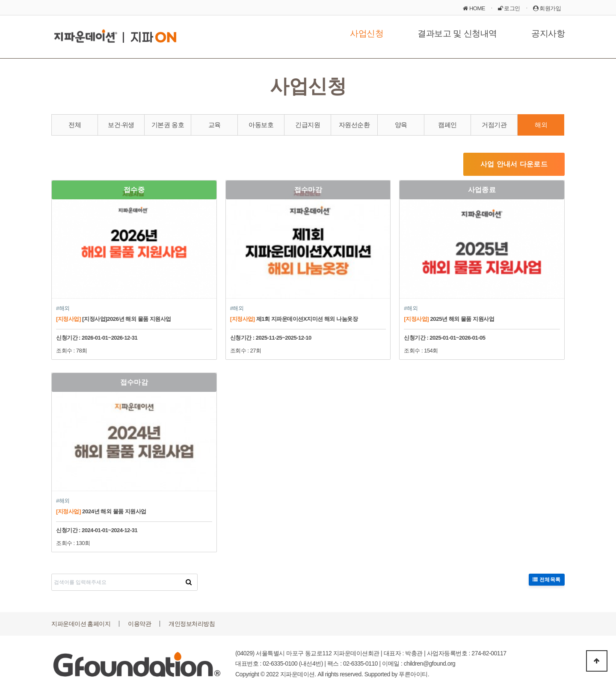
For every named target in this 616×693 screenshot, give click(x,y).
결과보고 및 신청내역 (457, 33)
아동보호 (261, 125)
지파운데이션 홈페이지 (81, 624)
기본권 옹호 (168, 125)
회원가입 (547, 8)
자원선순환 (354, 125)
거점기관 (494, 125)
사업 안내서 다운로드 (514, 164)
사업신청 (367, 33)
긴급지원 (308, 125)
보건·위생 (121, 125)
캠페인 (447, 125)
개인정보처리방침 (192, 624)
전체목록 (547, 580)
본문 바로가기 (0, 0)
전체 (75, 125)
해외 (541, 125)
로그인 (509, 8)
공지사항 (548, 33)
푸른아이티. (414, 674)
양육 (401, 125)
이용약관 (139, 624)
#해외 (63, 308)
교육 (215, 125)
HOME (474, 8)
